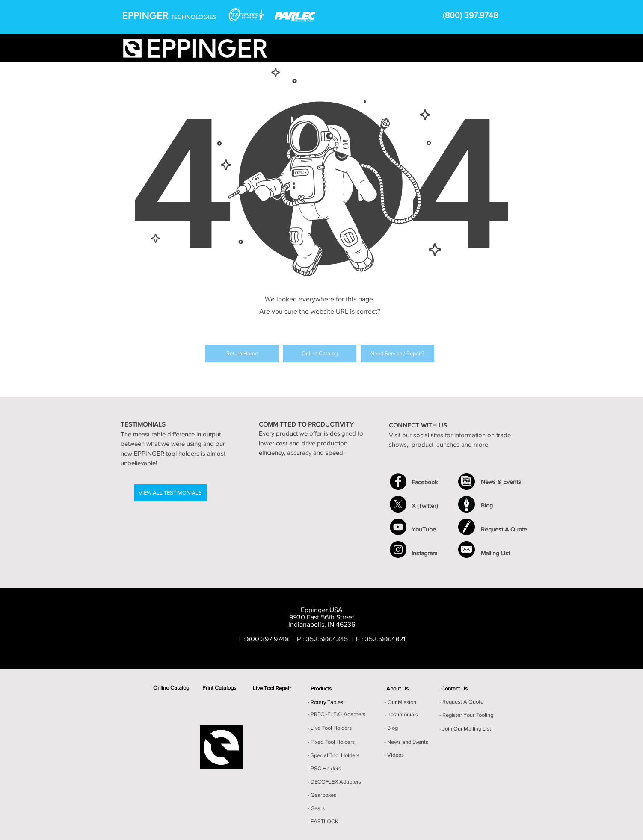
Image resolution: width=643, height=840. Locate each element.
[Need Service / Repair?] (397, 354)
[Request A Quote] (467, 527)
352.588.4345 (327, 639)
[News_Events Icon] (467, 482)
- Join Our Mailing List (465, 729)
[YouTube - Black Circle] (398, 527)
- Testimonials (401, 715)
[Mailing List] (467, 550)
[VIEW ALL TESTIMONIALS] (170, 493)
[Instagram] (398, 550)
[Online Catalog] (320, 354)
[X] (398, 504)
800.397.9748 (268, 639)
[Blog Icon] (467, 504)
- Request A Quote (461, 702)
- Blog (391, 728)
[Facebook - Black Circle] (398, 482)
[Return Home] (242, 354)
